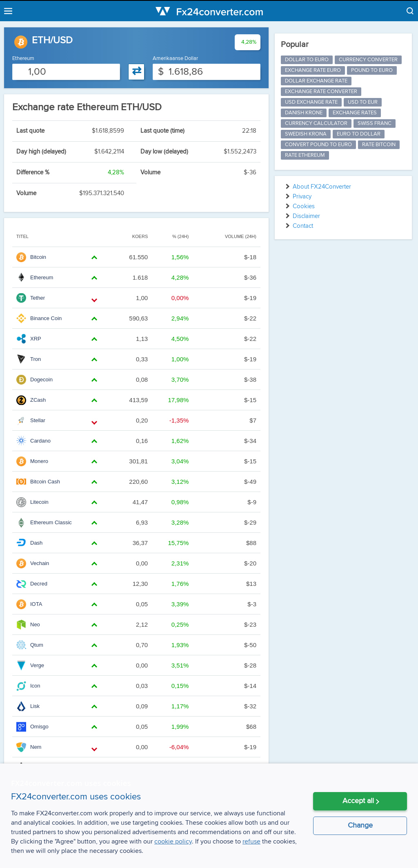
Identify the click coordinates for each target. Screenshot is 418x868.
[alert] (209, 816)
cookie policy (173, 841)
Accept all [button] (358, 801)
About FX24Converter (322, 187)
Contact (303, 226)
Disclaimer (306, 216)
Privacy (302, 197)
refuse (251, 841)
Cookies (304, 206)
